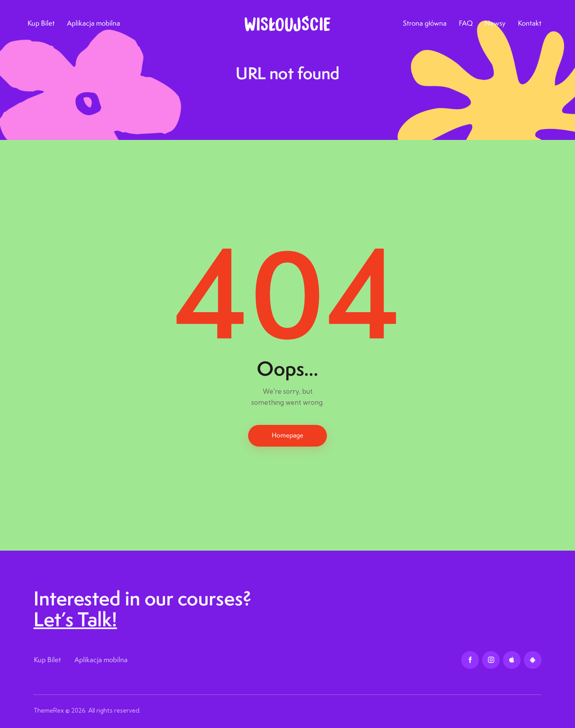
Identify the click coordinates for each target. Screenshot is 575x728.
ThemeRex (49, 710)
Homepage (287, 435)
